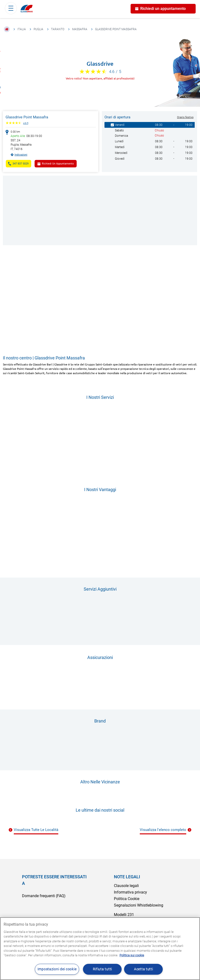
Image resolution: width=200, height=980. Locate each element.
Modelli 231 (124, 915)
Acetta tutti (144, 969)
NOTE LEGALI (127, 877)
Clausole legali (126, 886)
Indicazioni (21, 155)
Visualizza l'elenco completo (163, 830)
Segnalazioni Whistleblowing (139, 905)
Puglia (38, 29)
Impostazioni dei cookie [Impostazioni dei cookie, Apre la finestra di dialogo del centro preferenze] (57, 969)
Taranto (58, 29)
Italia (22, 29)
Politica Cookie (127, 899)
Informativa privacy (130, 892)
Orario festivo (185, 117)
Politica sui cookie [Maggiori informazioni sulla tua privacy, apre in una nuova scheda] (132, 955)
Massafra (80, 29)
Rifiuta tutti (102, 969)
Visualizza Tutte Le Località (36, 830)
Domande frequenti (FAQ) (44, 896)
